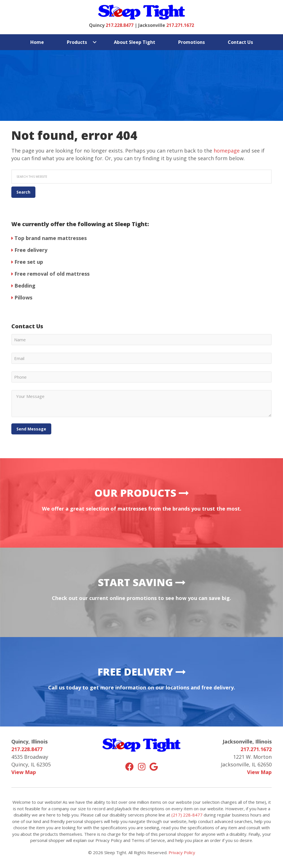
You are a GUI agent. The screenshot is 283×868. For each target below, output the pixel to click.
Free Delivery (142, 672)
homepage (227, 151)
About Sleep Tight (135, 42)
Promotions (191, 42)
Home (37, 42)
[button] (95, 42)
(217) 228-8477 (187, 815)
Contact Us (240, 42)
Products (77, 42)
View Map (24, 772)
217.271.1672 (180, 25)
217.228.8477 (120, 25)
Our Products (142, 493)
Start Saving (142, 582)
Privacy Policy (182, 852)
